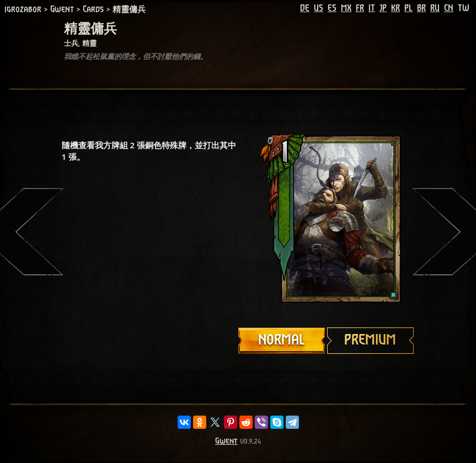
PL (408, 8)
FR (360, 8)
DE (305, 8)
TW (464, 8)
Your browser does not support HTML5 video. (327, 219)
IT (372, 8)
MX (346, 8)
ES (332, 8)
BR (421, 8)
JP (383, 8)
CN (449, 8)
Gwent (226, 441)
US (319, 8)
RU (435, 8)
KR (395, 8)
